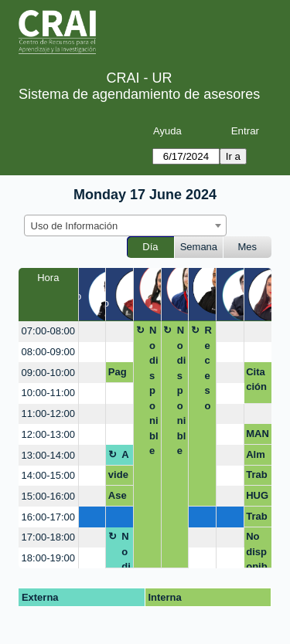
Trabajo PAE (256, 477)
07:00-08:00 (48, 331)
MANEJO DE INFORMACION (258, 436)
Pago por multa (119, 375)
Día (150, 247)
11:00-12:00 (48, 414)
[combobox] (125, 225)
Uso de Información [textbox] (75, 226)
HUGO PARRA (257, 498)
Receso (208, 368)
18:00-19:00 (48, 558)
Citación (256, 380)
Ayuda (167, 131)
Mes (248, 247)
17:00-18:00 (48, 537)
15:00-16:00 (48, 496)
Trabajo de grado (257, 519)
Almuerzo (126, 457)
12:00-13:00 (48, 434)
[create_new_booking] (92, 332)
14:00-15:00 (48, 475)
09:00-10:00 (48, 373)
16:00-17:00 (48, 517)
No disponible (154, 390)
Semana (199, 247)
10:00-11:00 (48, 393)
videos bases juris (119, 477)
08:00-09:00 (48, 352)
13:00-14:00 (48, 455)
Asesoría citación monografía (119, 498)
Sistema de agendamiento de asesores (139, 94)
